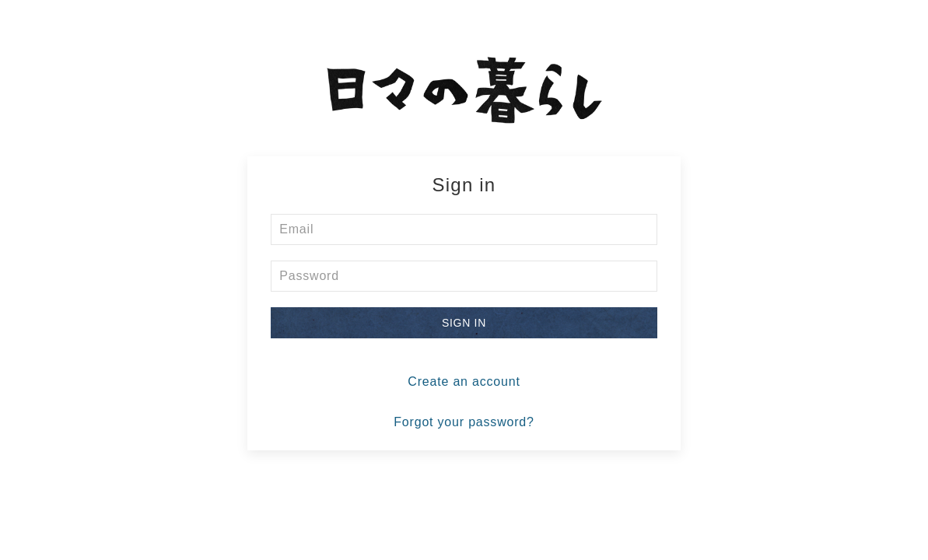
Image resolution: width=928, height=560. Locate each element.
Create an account (464, 381)
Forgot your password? (464, 422)
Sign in (464, 323)
